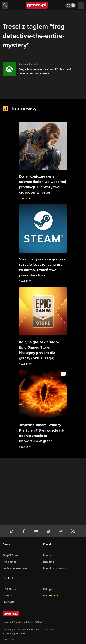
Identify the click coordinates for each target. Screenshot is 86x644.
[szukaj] (5, 5)
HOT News (9, 589)
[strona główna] (37, 5)
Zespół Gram (11, 555)
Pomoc (47, 555)
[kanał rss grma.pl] (74, 531)
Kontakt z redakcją (55, 568)
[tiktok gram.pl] (12, 531)
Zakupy (48, 589)
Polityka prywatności (15, 568)
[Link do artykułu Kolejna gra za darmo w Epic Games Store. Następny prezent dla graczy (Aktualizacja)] (43, 327)
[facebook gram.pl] (25, 531)
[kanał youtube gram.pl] (37, 531)
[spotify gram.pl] (49, 531)
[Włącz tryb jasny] (71, 5)
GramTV (8, 595)
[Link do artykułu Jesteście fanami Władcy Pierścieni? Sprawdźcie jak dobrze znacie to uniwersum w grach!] (43, 410)
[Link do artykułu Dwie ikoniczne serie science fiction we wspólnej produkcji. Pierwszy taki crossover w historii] (43, 161)
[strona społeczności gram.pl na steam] (61, 531)
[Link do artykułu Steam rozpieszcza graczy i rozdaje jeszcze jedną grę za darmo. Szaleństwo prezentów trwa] (43, 244)
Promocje (8, 602)
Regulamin (9, 562)
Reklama (49, 562)
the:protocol (50, 595)
